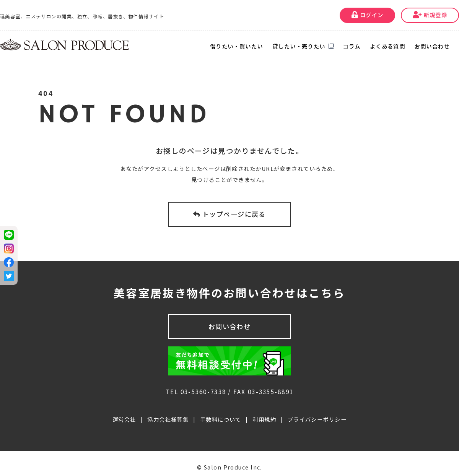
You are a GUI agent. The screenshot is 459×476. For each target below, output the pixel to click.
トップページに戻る (229, 214)
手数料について (221, 412)
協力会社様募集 (168, 412)
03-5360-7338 (203, 384)
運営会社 (124, 412)
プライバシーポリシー (317, 412)
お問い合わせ (432, 46)
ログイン (368, 15)
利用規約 (264, 412)
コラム (352, 46)
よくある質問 (388, 46)
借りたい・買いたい (237, 46)
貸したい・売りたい (299, 46)
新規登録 (430, 15)
